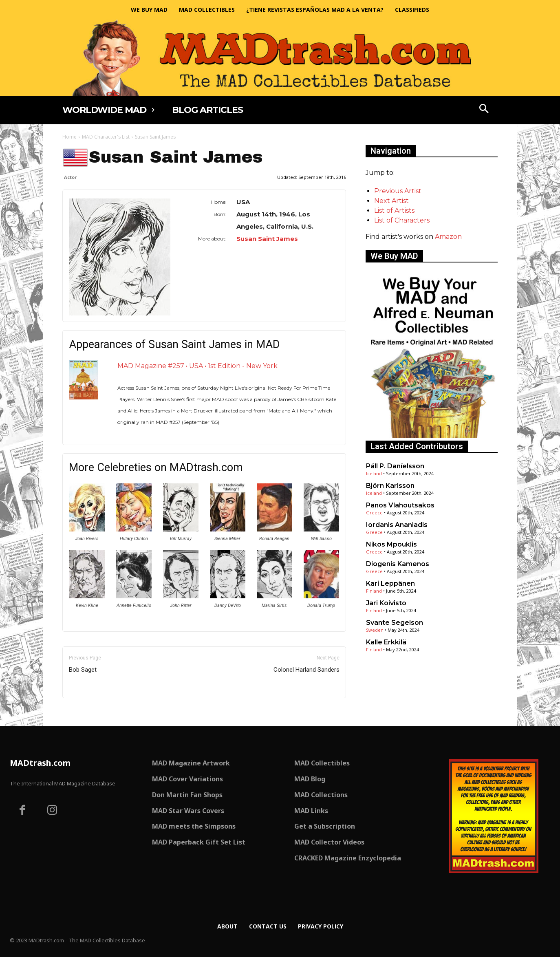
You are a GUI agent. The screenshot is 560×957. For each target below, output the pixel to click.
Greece (374, 513)
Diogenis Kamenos (398, 564)
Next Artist (391, 201)
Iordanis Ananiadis (397, 525)
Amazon (448, 237)
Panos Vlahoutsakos (400, 505)
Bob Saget (83, 670)
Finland (374, 591)
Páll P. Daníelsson (395, 466)
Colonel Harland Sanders (306, 670)
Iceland (374, 473)
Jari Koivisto (386, 603)
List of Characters (402, 220)
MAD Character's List (106, 137)
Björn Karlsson (390, 486)
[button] (484, 110)
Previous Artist (398, 191)
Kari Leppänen (390, 583)
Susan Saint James (267, 239)
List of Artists (394, 211)
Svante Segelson (395, 623)
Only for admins (91, 712)
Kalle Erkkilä (386, 642)
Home (69, 137)
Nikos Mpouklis (391, 544)
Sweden (375, 630)
